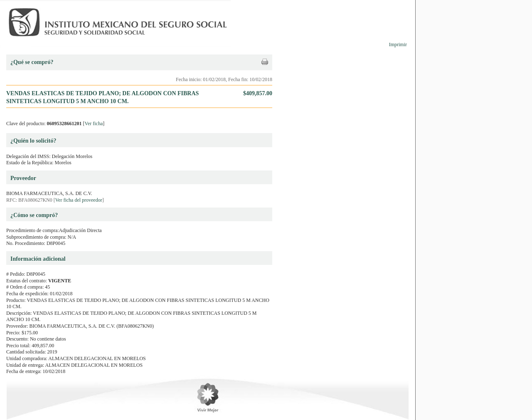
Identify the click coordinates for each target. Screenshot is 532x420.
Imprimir (398, 44)
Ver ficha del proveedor (79, 200)
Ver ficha (94, 124)
